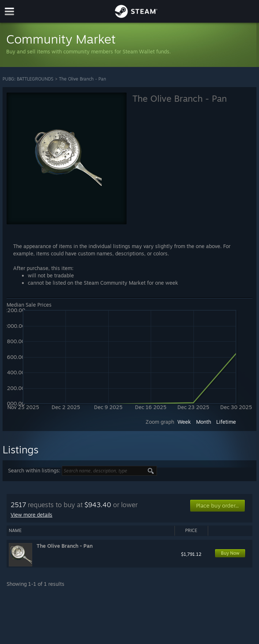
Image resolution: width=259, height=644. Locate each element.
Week (184, 422)
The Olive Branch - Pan (82, 79)
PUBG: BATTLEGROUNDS (28, 79)
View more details (31, 515)
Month (204, 422)
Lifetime (226, 422)
